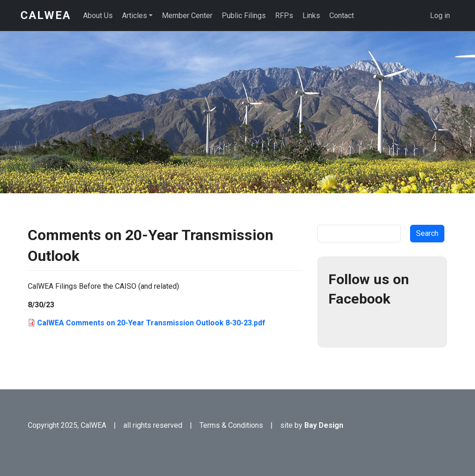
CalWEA (46, 15)
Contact (342, 16)
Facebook (340, 325)
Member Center (187, 16)
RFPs (284, 16)
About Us (98, 16)
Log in (440, 16)
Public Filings (244, 16)
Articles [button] (135, 16)
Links (311, 16)
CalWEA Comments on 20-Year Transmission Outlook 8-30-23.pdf (151, 323)
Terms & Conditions (231, 425)
